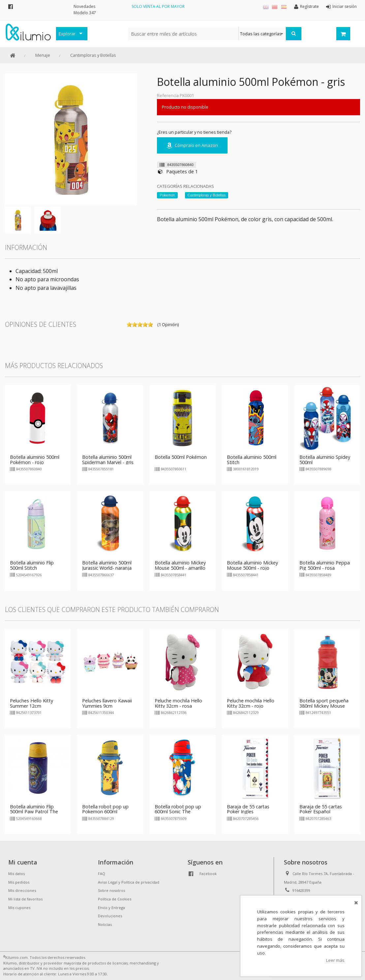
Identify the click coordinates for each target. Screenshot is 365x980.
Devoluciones (110, 916)
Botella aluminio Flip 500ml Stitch (32, 565)
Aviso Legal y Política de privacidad (129, 882)
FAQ (102, 874)
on (129, 324)
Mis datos (16, 874)
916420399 (301, 890)
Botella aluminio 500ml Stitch (252, 460)
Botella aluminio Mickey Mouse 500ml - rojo (252, 565)
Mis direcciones (22, 890)
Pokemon (167, 195)
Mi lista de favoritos (25, 899)
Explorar (67, 34)
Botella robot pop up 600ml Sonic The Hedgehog (178, 812)
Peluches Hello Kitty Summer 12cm (31, 703)
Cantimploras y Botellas (93, 55)
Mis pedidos (19, 882)
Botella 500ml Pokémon (181, 457)
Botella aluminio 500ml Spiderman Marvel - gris (108, 460)
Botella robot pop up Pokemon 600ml (105, 809)
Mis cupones (19, 908)
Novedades (84, 6)
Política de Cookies (115, 899)
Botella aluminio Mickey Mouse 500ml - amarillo (180, 565)
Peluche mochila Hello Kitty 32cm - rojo (251, 703)
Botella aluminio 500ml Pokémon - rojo (35, 460)
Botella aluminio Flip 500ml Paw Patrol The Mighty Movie (34, 812)
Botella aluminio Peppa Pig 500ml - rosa (325, 565)
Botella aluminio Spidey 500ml (325, 460)
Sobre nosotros (111, 890)
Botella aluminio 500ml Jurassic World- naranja (107, 565)
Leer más (335, 960)
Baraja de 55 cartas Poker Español (321, 809)
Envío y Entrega (111, 908)
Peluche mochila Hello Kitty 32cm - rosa (178, 703)
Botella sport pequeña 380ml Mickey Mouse (324, 703)
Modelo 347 (85, 13)
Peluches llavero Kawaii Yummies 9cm (107, 703)
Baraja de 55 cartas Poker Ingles (248, 809)
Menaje (43, 55)
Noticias (105, 924)
